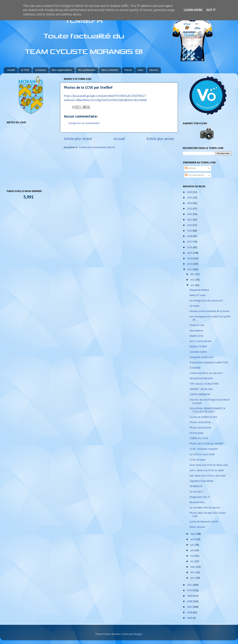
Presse (128, 70)
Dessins (154, 70)
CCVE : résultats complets (204, 449)
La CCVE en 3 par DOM (202, 455)
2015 (190, 253)
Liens (141, 70)
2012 (190, 270)
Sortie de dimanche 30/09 (204, 522)
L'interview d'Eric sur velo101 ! (206, 373)
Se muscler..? (197, 492)
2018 (190, 236)
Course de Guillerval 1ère (203, 417)
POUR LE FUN (197, 325)
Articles (191, 168)
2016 (190, 248)
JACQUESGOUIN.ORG (201, 379)
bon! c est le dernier (201, 341)
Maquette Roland (199, 290)
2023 (190, 209)
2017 (190, 242)
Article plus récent (78, 139)
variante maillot (198, 352)
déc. (193, 274)
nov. (193, 280)
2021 (190, 220)
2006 (190, 613)
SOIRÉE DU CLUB (199, 438)
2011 (190, 585)
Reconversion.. (198, 502)
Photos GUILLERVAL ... (202, 422)
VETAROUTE (196, 486)
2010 (190, 591)
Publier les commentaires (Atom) (97, 147)
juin (193, 550)
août (193, 539)
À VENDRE (195, 368)
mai (193, 556)
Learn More (193, 10)
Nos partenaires (87, 70)
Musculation (196, 331)
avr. (193, 561)
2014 (190, 259)
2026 (190, 192)
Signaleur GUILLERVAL (202, 481)
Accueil (11, 70)
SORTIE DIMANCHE (200, 395)
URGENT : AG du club (201, 389)
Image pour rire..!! (200, 497)
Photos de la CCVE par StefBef (206, 444)
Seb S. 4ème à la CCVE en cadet (207, 471)
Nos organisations (62, 70)
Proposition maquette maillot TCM (209, 363)
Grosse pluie (196, 433)
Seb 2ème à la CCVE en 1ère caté (208, 476)
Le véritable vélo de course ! (205, 508)
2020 (190, 225)
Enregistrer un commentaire (84, 123)
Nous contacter (110, 70)
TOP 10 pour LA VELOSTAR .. (205, 384)
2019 (190, 231)
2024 (190, 203)
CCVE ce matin (198, 460)
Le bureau (41, 70)
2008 (190, 602)
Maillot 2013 (196, 336)
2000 (190, 618)
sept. (193, 534)
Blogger (138, 634)
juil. (192, 545)
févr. (193, 572)
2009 (190, 596)
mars (193, 567)
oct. (193, 285)
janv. (193, 578)
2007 (190, 607)
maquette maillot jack (202, 357)
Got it (211, 10)
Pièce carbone (197, 527)
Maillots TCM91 (198, 347)
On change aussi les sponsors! (207, 301)
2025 (190, 198)
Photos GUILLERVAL (200, 428)
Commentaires (195, 175)
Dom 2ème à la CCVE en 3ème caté (209, 465)
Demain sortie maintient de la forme (210, 311)
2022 (190, 214)
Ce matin (194, 306)
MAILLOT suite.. (198, 295)
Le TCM (25, 70)
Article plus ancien (160, 139)
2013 (190, 264)
